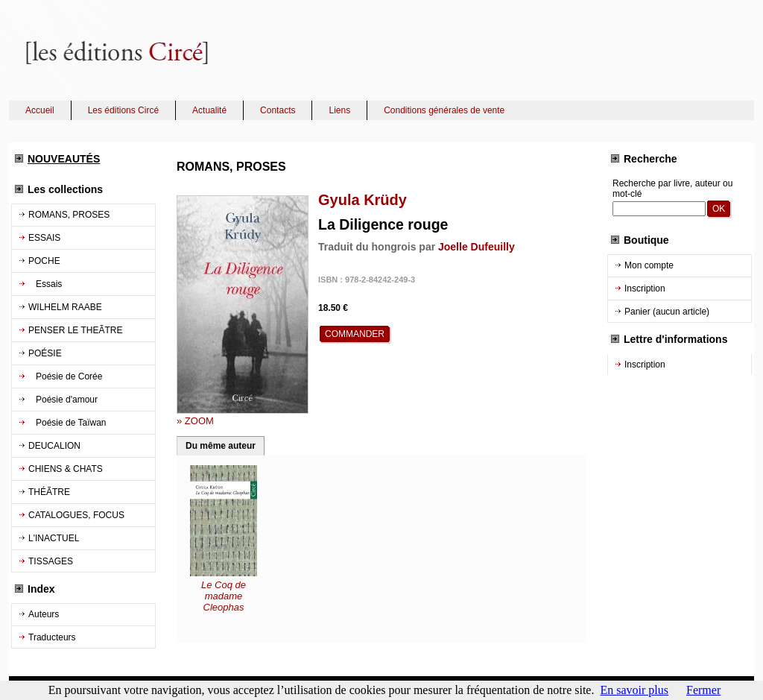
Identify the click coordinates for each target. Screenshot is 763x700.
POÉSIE (45, 353)
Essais (45, 284)
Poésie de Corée (65, 376)
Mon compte (649, 265)
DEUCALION (54, 446)
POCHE (44, 261)
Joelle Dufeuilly (477, 247)
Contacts (278, 110)
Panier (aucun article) (667, 312)
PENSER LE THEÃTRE (75, 330)
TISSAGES (51, 561)
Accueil (40, 110)
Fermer (703, 690)
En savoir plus (634, 690)
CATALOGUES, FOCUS (76, 515)
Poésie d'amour (63, 400)
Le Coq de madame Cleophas (224, 596)
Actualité (209, 110)
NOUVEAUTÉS (64, 159)
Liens (339, 110)
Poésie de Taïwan (67, 423)
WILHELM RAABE (65, 307)
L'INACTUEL (54, 538)
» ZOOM (195, 421)
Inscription (645, 288)
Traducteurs (52, 637)
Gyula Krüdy (362, 200)
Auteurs (44, 614)
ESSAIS (44, 238)
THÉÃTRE (49, 492)
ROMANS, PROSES (69, 215)
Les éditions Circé (123, 110)
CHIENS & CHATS (66, 469)
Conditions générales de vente (444, 110)
